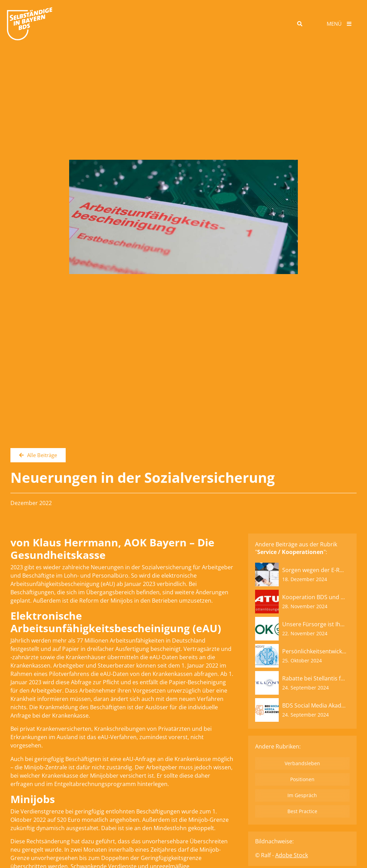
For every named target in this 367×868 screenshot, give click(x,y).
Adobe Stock (292, 855)
